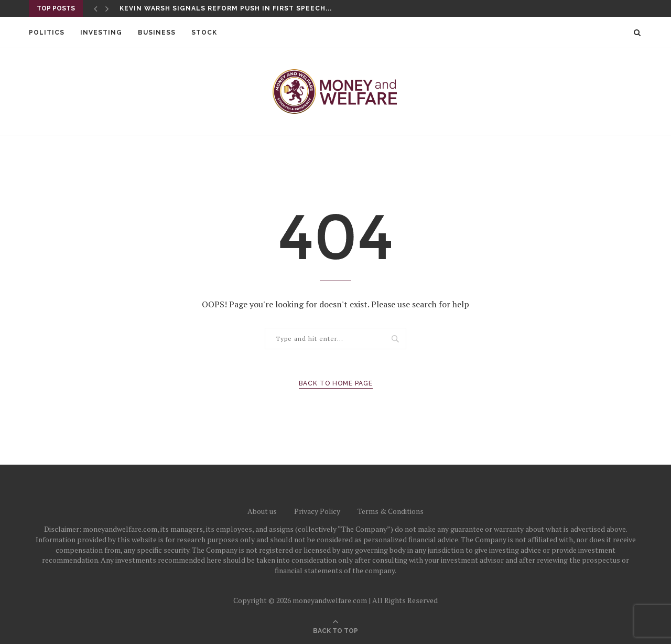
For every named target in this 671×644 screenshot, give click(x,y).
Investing (101, 33)
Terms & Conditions (391, 511)
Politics (47, 33)
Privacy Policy (317, 511)
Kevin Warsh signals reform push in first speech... (226, 8)
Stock (204, 33)
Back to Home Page (336, 383)
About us (262, 511)
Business (157, 33)
